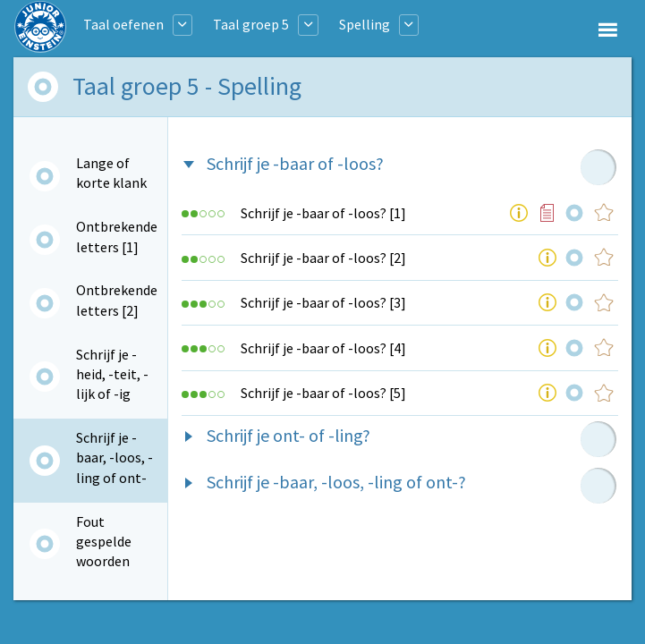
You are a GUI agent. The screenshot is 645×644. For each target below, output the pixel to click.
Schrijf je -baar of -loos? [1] (323, 213)
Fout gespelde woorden (104, 542)
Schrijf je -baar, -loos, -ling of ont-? (336, 482)
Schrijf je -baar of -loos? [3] (323, 302)
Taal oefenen (123, 24)
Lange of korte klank (111, 173)
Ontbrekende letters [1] (117, 236)
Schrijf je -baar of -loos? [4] (323, 348)
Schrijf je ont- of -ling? (289, 435)
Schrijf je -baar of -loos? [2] (323, 258)
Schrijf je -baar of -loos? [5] (323, 393)
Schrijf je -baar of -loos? (295, 163)
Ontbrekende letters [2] (117, 300)
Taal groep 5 (251, 24)
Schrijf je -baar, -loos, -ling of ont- (115, 458)
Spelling (365, 24)
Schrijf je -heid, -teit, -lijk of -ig (112, 374)
